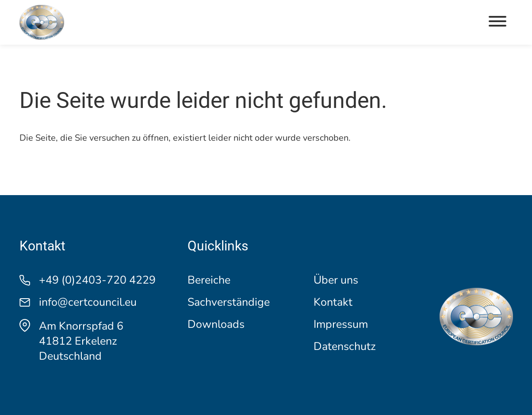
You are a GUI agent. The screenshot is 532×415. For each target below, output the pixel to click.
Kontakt (333, 302)
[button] (498, 22)
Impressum (341, 325)
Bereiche (209, 280)
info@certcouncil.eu (88, 302)
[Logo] (42, 22)
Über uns (336, 280)
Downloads (216, 325)
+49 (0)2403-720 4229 (97, 280)
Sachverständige (229, 302)
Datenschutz (345, 347)
